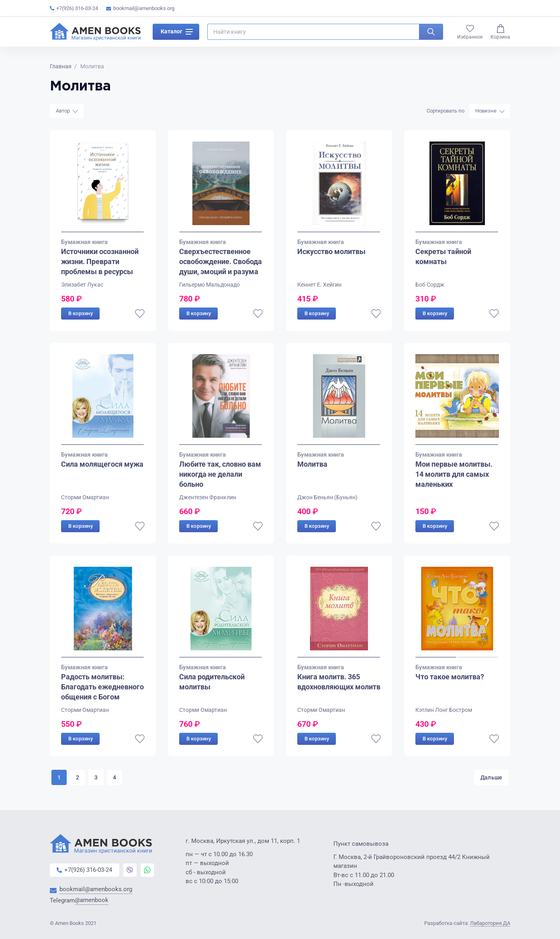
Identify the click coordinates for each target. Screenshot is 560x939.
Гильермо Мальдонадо (209, 285)
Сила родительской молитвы (212, 682)
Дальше (489, 777)
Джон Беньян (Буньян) (327, 497)
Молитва (312, 464)
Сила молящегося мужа (102, 464)
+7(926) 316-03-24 (74, 8)
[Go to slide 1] (102, 232)
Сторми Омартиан (85, 497)
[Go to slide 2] (478, 657)
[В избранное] (140, 314)
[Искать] (431, 34)
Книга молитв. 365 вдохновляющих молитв (339, 682)
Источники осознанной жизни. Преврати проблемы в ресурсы (100, 261)
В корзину (81, 313)
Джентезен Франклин (208, 497)
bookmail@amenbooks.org (140, 8)
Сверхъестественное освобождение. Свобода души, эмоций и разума (221, 261)
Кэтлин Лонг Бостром (444, 710)
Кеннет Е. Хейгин (319, 285)
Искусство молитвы (331, 251)
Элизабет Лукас (82, 285)
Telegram (79, 901)
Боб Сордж (430, 285)
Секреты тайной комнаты (443, 256)
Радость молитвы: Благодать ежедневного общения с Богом (102, 687)
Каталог (177, 34)
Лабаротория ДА (490, 923)
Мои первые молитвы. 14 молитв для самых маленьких (454, 474)
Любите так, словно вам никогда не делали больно (220, 474)
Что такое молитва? (450, 677)
